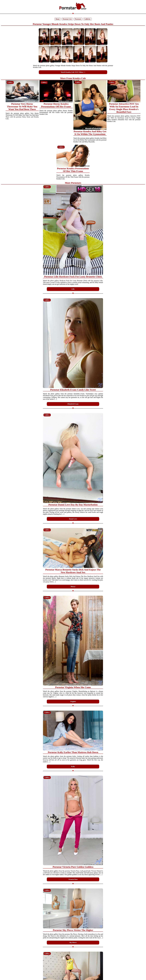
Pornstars (78, 19)
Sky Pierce (73, 943)
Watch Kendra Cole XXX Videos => (73, 72)
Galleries (87, 19)
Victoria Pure (73, 879)
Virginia (73, 701)
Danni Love (73, 519)
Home (58, 19)
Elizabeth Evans (73, 404)
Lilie (73, 289)
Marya (73, 587)
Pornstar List (67, 19)
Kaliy (73, 766)
